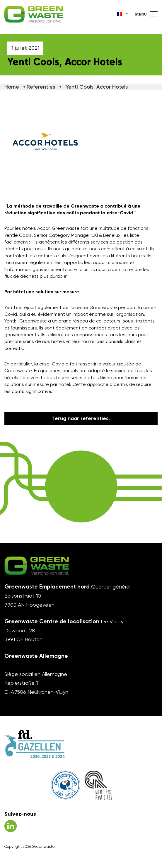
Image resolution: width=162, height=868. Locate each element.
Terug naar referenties (81, 418)
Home (12, 87)
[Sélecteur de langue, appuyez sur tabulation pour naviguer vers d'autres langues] (123, 13)
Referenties (41, 87)
